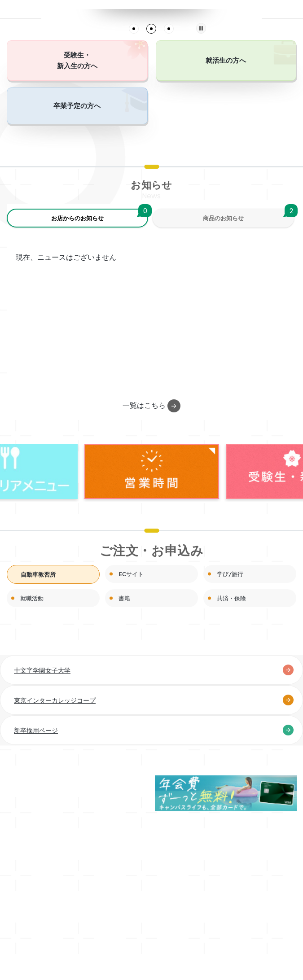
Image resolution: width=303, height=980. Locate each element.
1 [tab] (134, 29)
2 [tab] (151, 29)
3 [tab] (169, 29)
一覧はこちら (151, 406)
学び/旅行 (230, 574)
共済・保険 (231, 598)
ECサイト (131, 574)
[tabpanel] (151, 9)
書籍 (124, 598)
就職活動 (32, 598)
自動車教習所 (38, 574)
